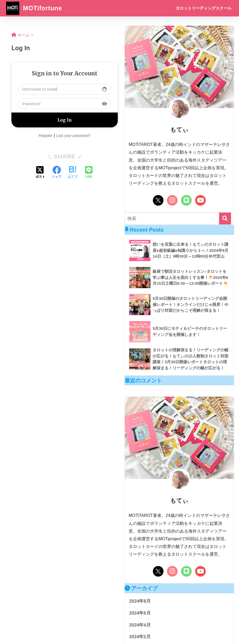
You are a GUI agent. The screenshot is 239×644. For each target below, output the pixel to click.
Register (45, 136)
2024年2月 (140, 637)
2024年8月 (140, 601)
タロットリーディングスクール (204, 8)
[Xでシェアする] (40, 173)
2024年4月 (140, 625)
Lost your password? (73, 136)
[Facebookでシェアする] (57, 173)
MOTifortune (34, 8)
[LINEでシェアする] (89, 173)
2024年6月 (140, 613)
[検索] (225, 219)
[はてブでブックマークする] (73, 173)
